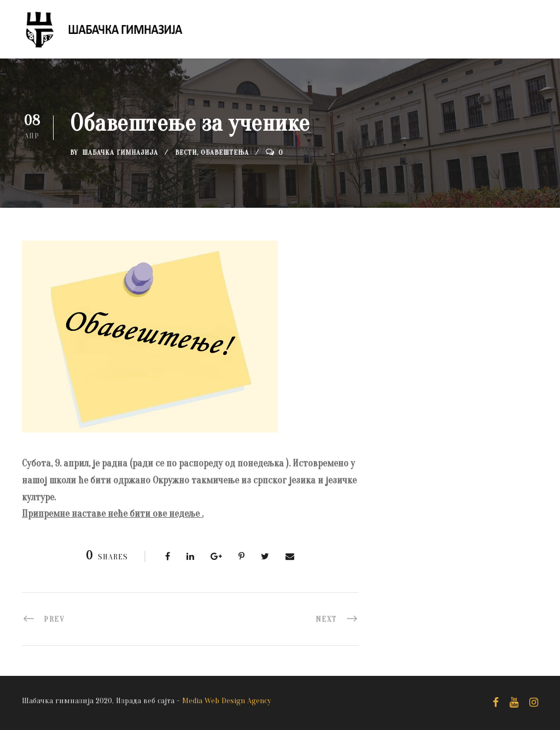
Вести (186, 152)
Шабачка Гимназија (120, 152)
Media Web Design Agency (227, 701)
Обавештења (225, 152)
